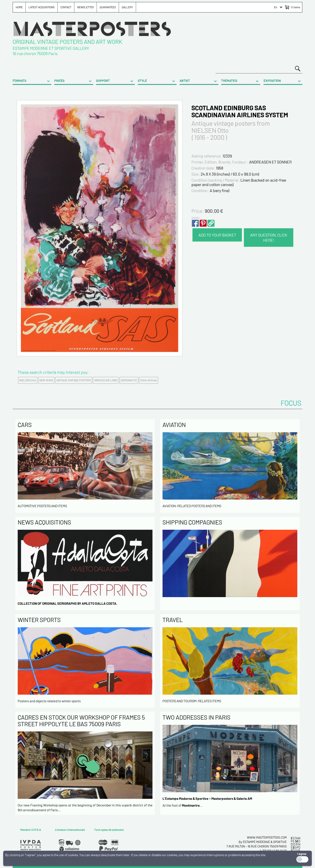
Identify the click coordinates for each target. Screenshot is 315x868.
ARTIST (185, 81)
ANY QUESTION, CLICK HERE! (269, 238)
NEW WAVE (46, 380)
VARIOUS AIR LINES (106, 380)
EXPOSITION (272, 81)
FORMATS (19, 81)
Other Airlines (149, 380)
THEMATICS (229, 81)
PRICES (59, 81)
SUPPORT (103, 81)
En (276, 7)
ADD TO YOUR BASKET (217, 235)
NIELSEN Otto (28, 380)
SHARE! (196, 218)
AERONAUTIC (129, 380)
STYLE (142, 81)
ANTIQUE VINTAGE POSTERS (74, 380)
